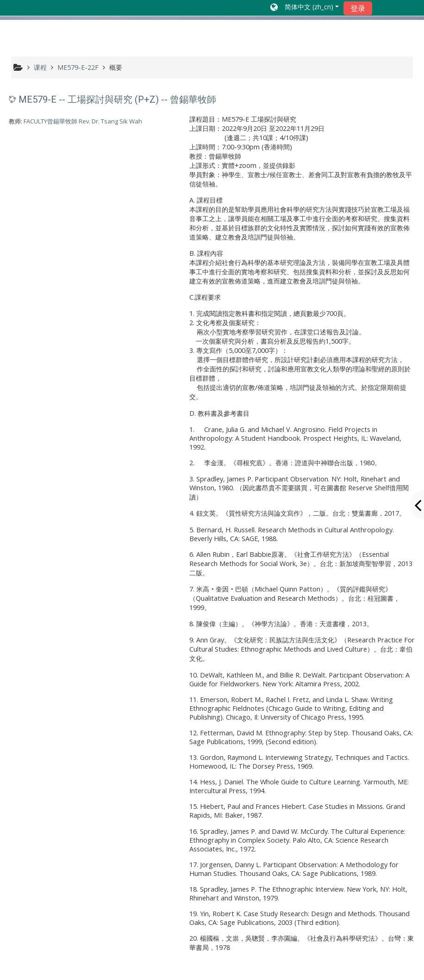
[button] (305, 8)
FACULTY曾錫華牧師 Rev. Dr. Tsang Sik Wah (83, 121)
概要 (116, 67)
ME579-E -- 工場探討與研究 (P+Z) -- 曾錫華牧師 (117, 99)
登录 (358, 8)
